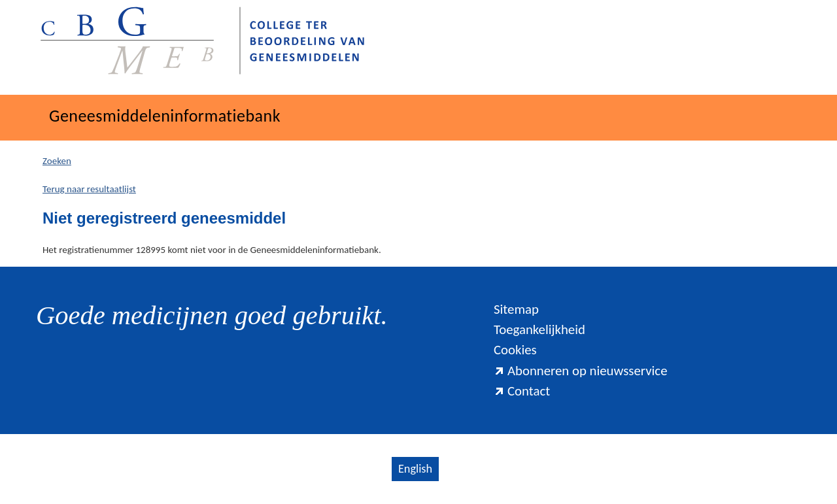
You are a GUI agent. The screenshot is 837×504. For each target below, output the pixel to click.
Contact (522, 391)
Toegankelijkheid (539, 329)
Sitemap (516, 309)
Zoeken (57, 161)
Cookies (515, 350)
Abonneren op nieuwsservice (581, 371)
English (415, 469)
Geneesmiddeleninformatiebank (165, 116)
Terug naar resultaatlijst (89, 189)
